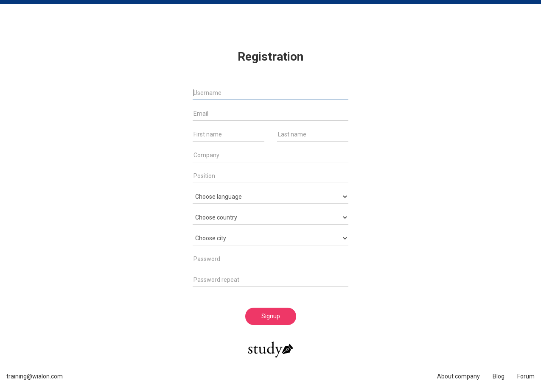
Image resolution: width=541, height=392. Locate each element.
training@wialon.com (35, 376)
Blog (499, 376)
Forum (526, 376)
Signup (271, 316)
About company (458, 376)
